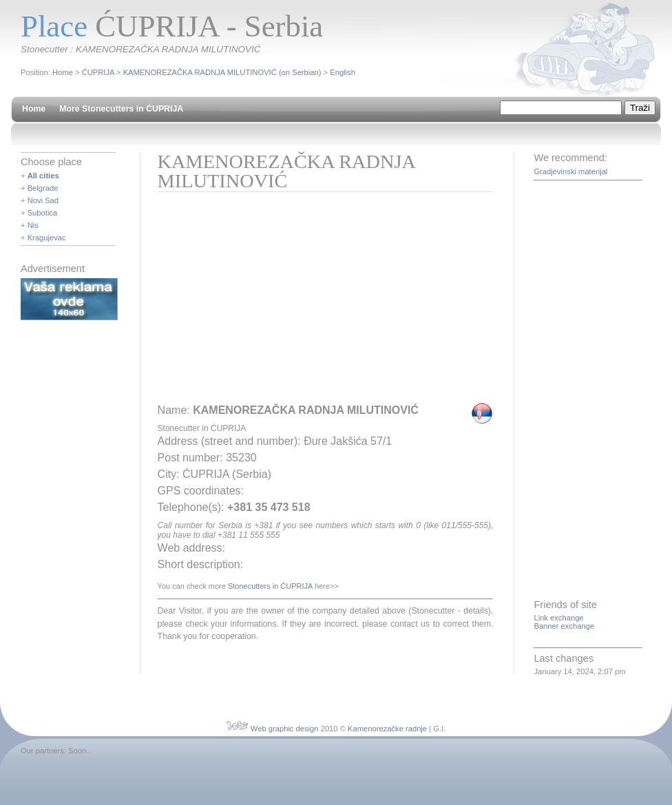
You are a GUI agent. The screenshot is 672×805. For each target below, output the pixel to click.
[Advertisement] (276, 302)
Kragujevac (47, 238)
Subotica (43, 213)
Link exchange (558, 618)
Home (63, 72)
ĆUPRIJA (98, 72)
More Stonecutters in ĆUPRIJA (121, 109)
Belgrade (43, 188)
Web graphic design (285, 729)
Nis (33, 225)
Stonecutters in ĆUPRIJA (270, 586)
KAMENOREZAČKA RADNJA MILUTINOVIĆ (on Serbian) (222, 72)
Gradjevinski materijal (570, 171)
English (343, 72)
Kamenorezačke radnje (387, 729)
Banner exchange (564, 626)
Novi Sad (43, 200)
